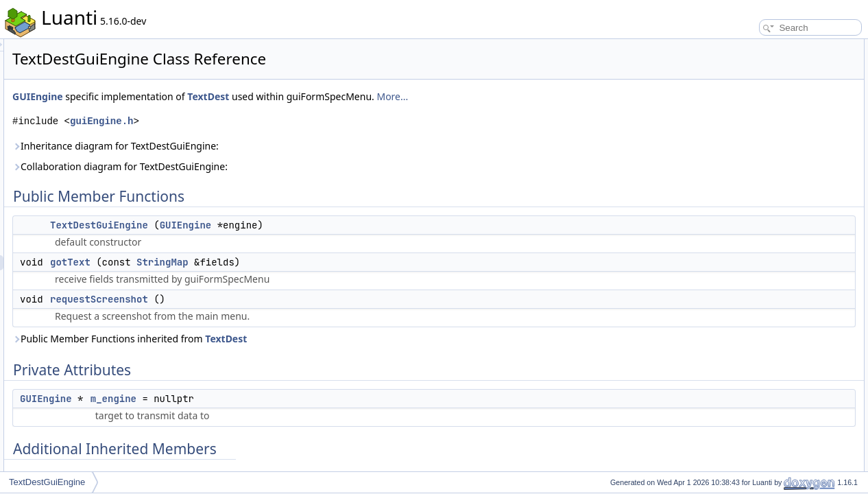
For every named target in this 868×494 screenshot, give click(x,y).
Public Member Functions (761, 47)
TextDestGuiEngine (270, 225)
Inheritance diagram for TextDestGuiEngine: (287, 146)
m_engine (285, 399)
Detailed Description (752, 152)
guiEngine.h (273, 121)
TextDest (379, 96)
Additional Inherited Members (769, 137)
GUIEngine (209, 96)
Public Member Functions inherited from (301, 339)
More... (564, 96)
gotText (242, 262)
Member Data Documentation (769, 243)
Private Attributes (746, 107)
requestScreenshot (270, 299)
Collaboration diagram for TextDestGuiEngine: (291, 166)
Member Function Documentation (776, 198)
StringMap (334, 262)
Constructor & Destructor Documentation (789, 167)
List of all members (750, 273)
